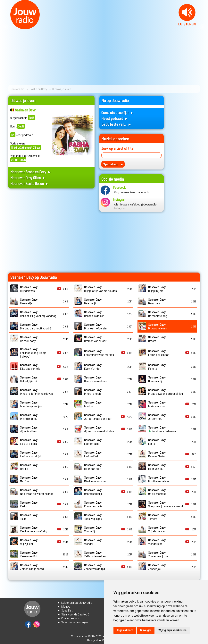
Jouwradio (18, 89)
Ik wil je (93, 404)
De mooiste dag (158, 314)
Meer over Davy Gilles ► (28, 178)
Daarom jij (93, 301)
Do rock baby (29, 339)
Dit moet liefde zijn (95, 326)
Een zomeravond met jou (99, 353)
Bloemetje (29, 301)
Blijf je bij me (157, 289)
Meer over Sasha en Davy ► (31, 172)
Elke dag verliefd (30, 367)
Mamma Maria (157, 454)
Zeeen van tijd (29, 554)
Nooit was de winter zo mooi (37, 492)
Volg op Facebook (131, 192)
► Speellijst (65, 610)
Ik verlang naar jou (31, 404)
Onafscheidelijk (93, 492)
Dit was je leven (158, 326)
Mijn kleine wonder (95, 479)
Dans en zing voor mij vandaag (38, 314)
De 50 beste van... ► (116, 124)
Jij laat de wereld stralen (99, 429)
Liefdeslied (93, 454)
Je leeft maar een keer (98, 417)
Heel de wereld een (96, 379)
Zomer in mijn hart (159, 554)
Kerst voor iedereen (162, 429)
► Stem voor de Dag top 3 (73, 614)
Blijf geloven (29, 289)
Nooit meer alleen (159, 479)
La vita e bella (29, 442)
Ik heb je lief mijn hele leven (36, 392)
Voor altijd (93, 529)
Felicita (157, 367)
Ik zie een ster (157, 404)
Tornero (157, 517)
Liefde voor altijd (30, 454)
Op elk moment (157, 492)
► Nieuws (64, 606)
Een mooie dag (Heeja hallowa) (33, 353)
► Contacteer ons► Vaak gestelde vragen (73, 620)
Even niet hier (93, 367)
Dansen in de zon (94, 314)
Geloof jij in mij (29, 379)
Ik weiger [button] (146, 630)
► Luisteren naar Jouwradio (75, 602)
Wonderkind (157, 542)
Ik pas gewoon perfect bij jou (166, 392)
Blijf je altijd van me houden (100, 289)
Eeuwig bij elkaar (158, 353)
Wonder (93, 542)
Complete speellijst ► (118, 113)
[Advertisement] (51, 229)
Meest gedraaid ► (115, 118)
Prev (5, 27)
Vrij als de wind (157, 529)
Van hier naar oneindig (34, 529)
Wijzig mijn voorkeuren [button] (172, 630)
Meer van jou (157, 467)
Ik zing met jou (29, 417)
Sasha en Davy (38, 89)
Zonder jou (157, 567)
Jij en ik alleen (29, 429)
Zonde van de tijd (95, 567)
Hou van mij (157, 379)
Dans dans (157, 301)
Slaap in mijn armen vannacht (166, 504)
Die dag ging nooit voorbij (36, 326)
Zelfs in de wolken (95, 554)
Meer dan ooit (93, 467)
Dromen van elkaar (95, 339)
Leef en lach (93, 442)
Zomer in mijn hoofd (32, 567)
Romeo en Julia (93, 504)
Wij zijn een (29, 542)
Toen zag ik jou (93, 517)
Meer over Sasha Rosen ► (30, 183)
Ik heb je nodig (93, 392)
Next (203, 27)
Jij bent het (157, 417)
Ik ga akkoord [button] (125, 630)
